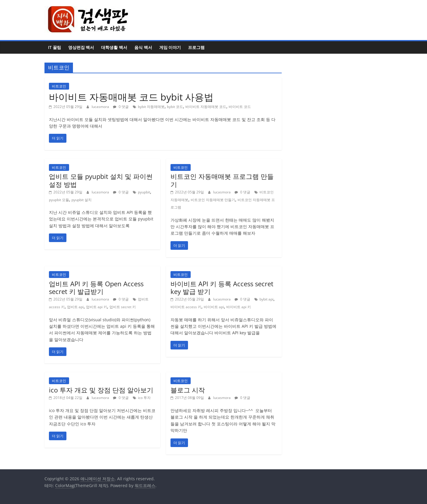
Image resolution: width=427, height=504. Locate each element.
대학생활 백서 (114, 47)
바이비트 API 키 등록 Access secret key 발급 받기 (222, 287)
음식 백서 (143, 47)
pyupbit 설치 (82, 200)
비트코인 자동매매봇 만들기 (213, 200)
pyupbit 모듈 (59, 200)
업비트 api (75, 307)
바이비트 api (214, 307)
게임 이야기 (170, 47)
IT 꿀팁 (55, 47)
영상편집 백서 (81, 47)
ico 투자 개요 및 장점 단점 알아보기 (101, 390)
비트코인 (59, 86)
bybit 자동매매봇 (151, 107)
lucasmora (101, 107)
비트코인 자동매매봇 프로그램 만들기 (222, 180)
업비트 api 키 (97, 307)
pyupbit (144, 192)
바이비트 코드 (240, 107)
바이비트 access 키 (186, 307)
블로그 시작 (188, 390)
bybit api (266, 299)
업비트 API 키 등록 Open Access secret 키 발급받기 (96, 287)
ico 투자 (144, 398)
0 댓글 (121, 107)
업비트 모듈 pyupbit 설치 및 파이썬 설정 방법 (101, 180)
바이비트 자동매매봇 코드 (206, 107)
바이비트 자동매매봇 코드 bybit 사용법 (131, 97)
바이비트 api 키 (239, 307)
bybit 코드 (175, 107)
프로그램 (196, 47)
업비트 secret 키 (123, 307)
